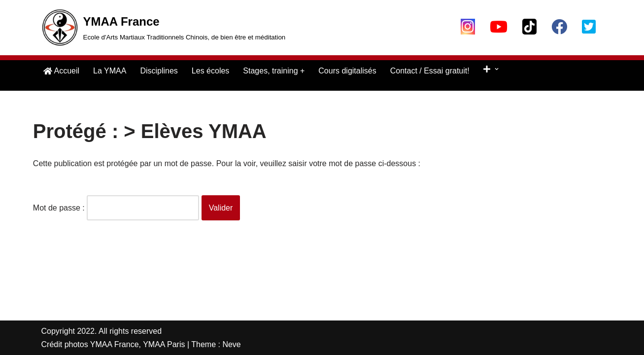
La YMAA (110, 71)
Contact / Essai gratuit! (430, 71)
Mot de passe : (116, 208)
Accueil (62, 71)
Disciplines (159, 71)
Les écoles (211, 71)
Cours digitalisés (347, 71)
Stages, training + (274, 71)
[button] (497, 69)
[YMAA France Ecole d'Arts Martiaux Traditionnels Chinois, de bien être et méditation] (164, 28)
